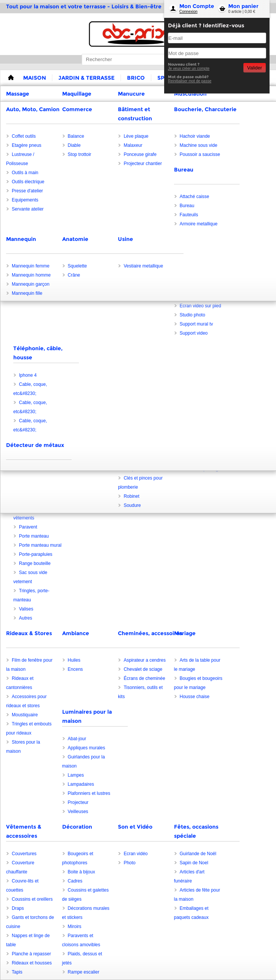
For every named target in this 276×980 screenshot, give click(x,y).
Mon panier (243, 6)
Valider (255, 68)
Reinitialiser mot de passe (190, 81)
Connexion (188, 12)
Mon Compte (197, 6)
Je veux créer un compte (189, 68)
